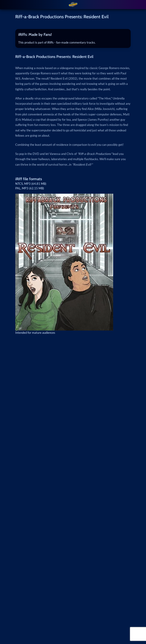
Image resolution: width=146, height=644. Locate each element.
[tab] (73, 35)
